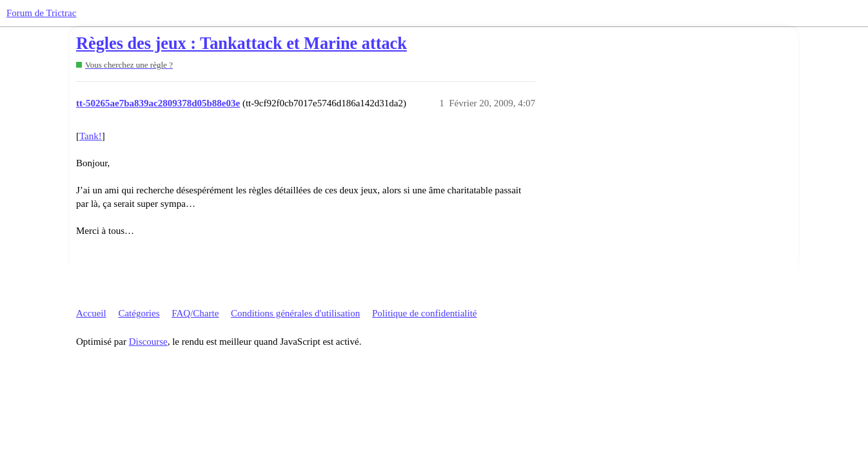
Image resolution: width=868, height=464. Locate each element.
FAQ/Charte (195, 313)
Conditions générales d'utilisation (295, 313)
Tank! (91, 136)
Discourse (148, 342)
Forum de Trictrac (41, 13)
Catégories (139, 313)
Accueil (91, 313)
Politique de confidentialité (424, 313)
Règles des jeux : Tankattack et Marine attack (242, 43)
